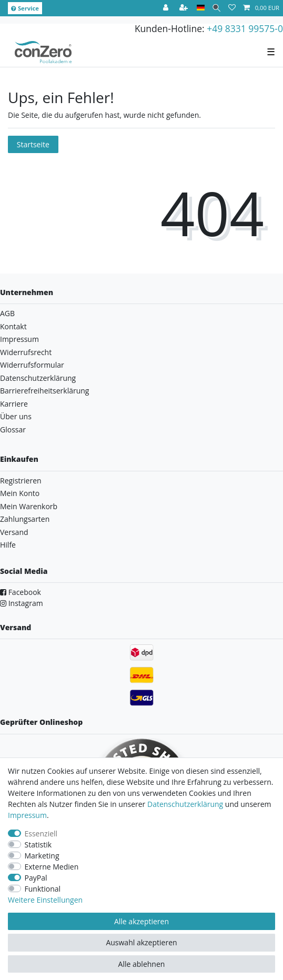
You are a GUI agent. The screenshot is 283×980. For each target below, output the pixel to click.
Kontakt (13, 326)
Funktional (43, 889)
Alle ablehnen (142, 964)
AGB (7, 313)
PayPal (36, 878)
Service (25, 8)
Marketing (42, 856)
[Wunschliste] (232, 8)
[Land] (201, 8)
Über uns (16, 416)
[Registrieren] (185, 8)
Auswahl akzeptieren (141, 942)
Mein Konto (20, 493)
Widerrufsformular (32, 365)
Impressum (19, 339)
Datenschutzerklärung (38, 378)
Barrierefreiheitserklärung (44, 391)
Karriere (14, 404)
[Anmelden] (167, 8)
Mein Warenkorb (29, 506)
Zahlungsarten (25, 519)
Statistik (38, 845)
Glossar (13, 430)
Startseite (33, 144)
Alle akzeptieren (141, 921)
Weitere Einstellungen (45, 900)
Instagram (22, 603)
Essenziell (41, 833)
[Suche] (216, 8)
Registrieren (21, 481)
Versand (14, 532)
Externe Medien (52, 867)
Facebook (21, 592)
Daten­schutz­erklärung (185, 804)
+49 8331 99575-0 (245, 28)
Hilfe (8, 545)
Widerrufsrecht (26, 352)
